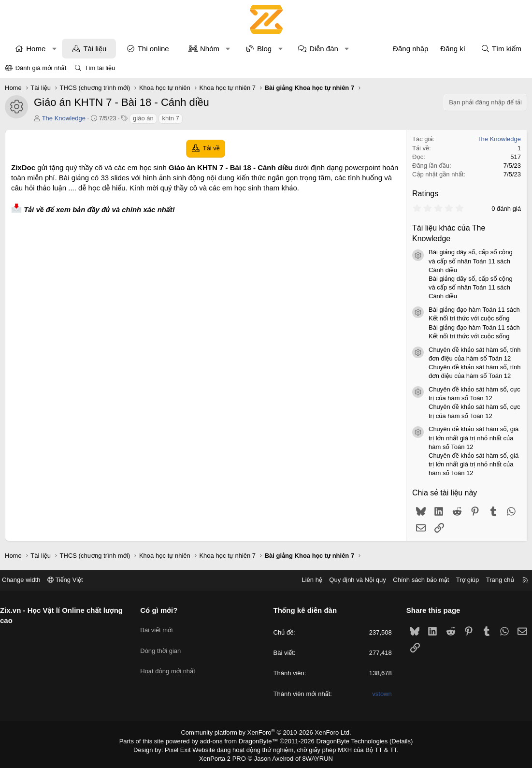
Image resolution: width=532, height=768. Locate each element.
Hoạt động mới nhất (172, 661)
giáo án (143, 118)
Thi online (153, 49)
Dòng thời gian (164, 644)
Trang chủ (493, 580)
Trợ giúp (460, 580)
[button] (54, 49)
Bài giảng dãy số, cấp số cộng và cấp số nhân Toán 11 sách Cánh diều (471, 261)
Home (36, 49)
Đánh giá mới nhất (41, 68)
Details (391, 740)
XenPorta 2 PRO (226, 756)
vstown (378, 694)
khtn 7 (170, 118)
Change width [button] (29, 580)
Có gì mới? (163, 610)
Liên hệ (304, 580)
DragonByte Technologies (345, 740)
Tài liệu (95, 49)
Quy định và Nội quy (350, 580)
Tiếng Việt (72, 580)
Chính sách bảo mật (414, 580)
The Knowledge (64, 118)
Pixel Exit (184, 748)
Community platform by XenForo (266, 732)
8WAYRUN (314, 756)
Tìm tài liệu (100, 68)
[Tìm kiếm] (501, 49)
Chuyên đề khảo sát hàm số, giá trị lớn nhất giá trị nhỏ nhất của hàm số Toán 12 (474, 438)
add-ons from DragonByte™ (241, 740)
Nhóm (210, 49)
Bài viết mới (160, 627)
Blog (264, 49)
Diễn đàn (324, 49)
